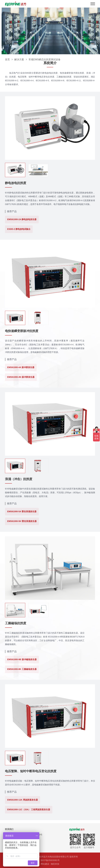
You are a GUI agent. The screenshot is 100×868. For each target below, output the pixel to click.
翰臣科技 (55, 864)
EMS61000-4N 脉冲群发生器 (21, 377)
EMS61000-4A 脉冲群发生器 (21, 367)
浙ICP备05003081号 (50, 860)
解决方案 (19, 59)
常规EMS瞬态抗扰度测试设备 (45, 59)
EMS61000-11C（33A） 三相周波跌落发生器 (29, 809)
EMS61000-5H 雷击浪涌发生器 (22, 521)
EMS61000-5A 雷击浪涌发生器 (22, 511)
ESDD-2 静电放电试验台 (19, 229)
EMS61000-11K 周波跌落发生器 (23, 800)
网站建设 (45, 864)
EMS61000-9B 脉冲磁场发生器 (22, 659)
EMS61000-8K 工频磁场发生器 (22, 669)
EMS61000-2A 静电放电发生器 (22, 219)
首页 (7, 59)
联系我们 (9, 829)
